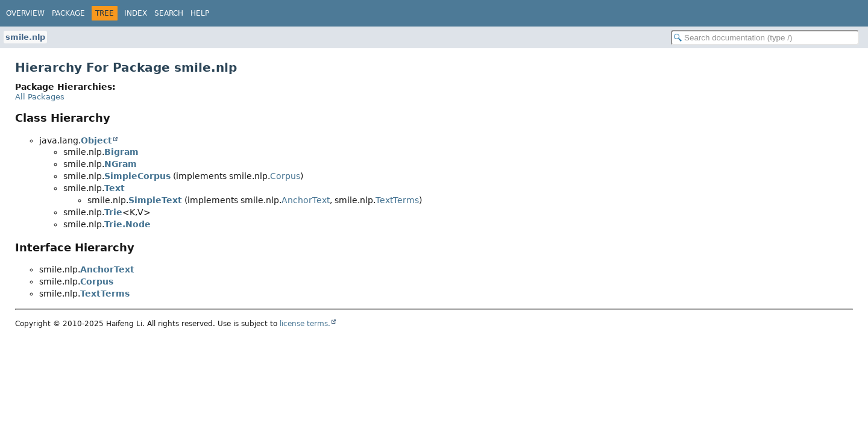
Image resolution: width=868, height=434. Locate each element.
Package (68, 13)
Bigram (121, 152)
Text (115, 188)
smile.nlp (25, 37)
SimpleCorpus (137, 176)
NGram (121, 164)
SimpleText (155, 200)
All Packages (40, 97)
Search (169, 13)
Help (200, 13)
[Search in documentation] (765, 38)
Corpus (285, 176)
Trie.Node (127, 224)
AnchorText (306, 200)
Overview (25, 13)
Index (136, 13)
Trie (113, 212)
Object (96, 140)
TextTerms (397, 200)
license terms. (305, 324)
